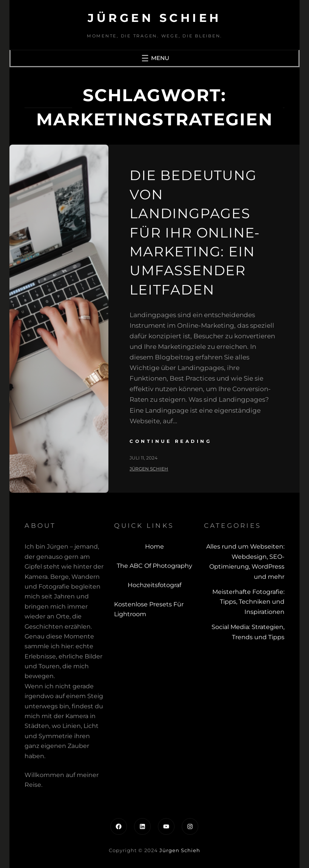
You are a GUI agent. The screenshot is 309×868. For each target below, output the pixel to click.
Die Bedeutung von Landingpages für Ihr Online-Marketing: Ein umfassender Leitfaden (195, 232)
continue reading (171, 441)
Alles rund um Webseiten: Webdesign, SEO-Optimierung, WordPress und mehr (245, 561)
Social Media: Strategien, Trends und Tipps (248, 632)
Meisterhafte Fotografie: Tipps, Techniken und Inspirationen (248, 602)
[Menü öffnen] (154, 58)
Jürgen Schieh (154, 18)
